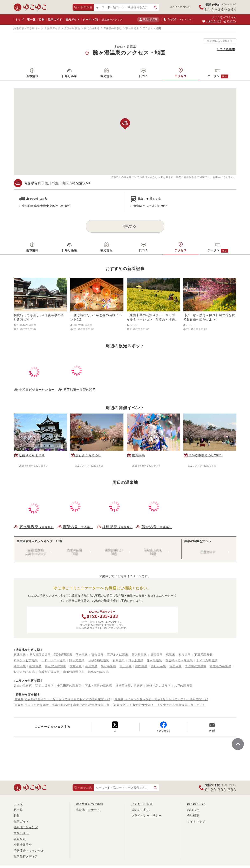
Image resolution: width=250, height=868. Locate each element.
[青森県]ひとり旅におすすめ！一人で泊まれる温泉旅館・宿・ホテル (159, 705)
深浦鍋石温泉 (63, 655)
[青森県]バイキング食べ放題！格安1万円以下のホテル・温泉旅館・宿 (161, 699)
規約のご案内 (141, 810)
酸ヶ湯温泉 (132, 28)
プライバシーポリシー (147, 816)
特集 (42, 20)
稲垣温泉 (35, 666)
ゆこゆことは (196, 804)
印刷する (129, 226)
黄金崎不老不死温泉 (179, 660)
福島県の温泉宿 (98, 672)
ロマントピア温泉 (26, 660)
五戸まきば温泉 (118, 655)
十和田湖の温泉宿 (69, 686)
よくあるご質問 (142, 804)
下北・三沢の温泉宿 (99, 686)
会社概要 (193, 816)
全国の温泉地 (72, 28)
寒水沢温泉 (158, 666)
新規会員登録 (148, 19)
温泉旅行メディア (112, 20)
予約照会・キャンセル (29, 851)
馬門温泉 (141, 666)
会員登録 (20, 839)
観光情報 (106, 76)
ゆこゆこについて (180, 7)
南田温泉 (126, 666)
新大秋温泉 (139, 655)
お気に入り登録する (220, 41)
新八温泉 (119, 660)
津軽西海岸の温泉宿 (129, 686)
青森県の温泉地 (113, 28)
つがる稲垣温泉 (98, 660)
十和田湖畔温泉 (207, 660)
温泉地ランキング (26, 827)
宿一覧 (31, 20)
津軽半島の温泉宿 (158, 686)
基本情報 (32, 76)
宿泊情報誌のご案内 (89, 804)
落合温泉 (82, 655)
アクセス (181, 76)
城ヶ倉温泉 (136, 660)
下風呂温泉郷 (203, 655)
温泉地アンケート (88, 810)
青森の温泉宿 (23, 686)
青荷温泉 (175, 666)
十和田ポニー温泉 (54, 660)
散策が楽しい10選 (114, 552)
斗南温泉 (91, 666)
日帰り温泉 (69, 76)
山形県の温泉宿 (74, 672)
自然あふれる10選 (153, 552)
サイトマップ (196, 821)
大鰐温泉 (76, 666)
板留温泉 (156, 655)
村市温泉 (185, 655)
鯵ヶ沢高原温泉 (56, 666)
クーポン (90, 20)
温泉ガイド (55, 20)
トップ (20, 20)
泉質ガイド (208, 552)
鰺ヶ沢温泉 (77, 660)
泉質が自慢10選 (75, 552)
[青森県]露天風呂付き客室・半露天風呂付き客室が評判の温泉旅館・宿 (62, 705)
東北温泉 (20, 655)
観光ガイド (73, 20)
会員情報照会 (23, 845)
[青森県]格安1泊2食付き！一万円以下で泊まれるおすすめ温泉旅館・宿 (62, 699)
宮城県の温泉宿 (49, 672)
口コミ (143, 76)
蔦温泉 (170, 655)
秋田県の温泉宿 (24, 672)
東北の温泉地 (92, 28)
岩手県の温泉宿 (220, 666)
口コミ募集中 (226, 49)
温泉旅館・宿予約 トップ (29, 28)
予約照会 (177, 20)
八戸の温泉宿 (183, 686)
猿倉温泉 (97, 655)
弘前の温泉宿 (45, 686)
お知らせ (193, 810)
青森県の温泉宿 (196, 666)
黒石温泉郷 (109, 666)
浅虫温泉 (20, 666)
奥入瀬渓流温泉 (40, 655)
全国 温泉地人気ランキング (36, 552)
